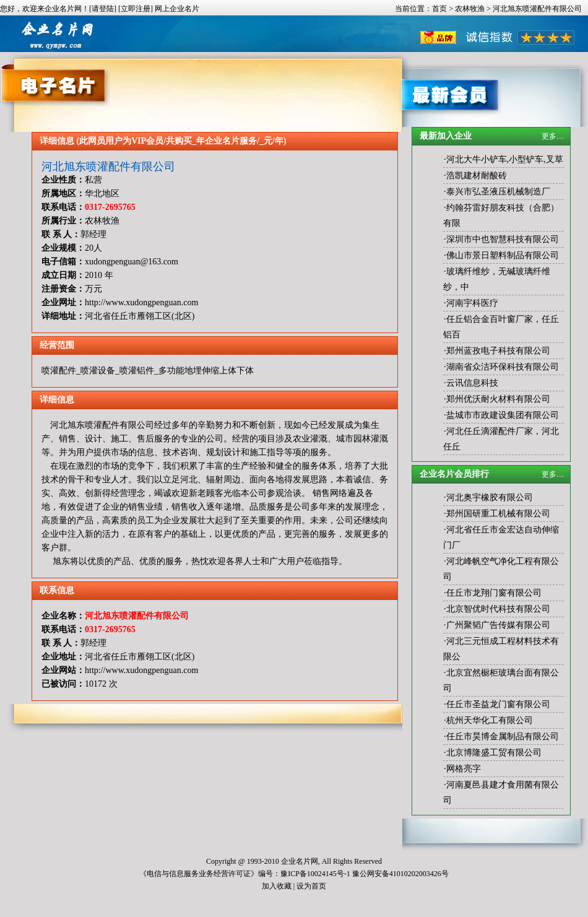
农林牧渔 (470, 9)
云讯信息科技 (472, 383)
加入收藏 (277, 886)
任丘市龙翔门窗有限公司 (494, 593)
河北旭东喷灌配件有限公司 (108, 167)
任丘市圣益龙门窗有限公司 (498, 704)
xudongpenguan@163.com (132, 262)
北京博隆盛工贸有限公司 (494, 753)
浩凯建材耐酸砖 (477, 176)
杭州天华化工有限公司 (490, 720)
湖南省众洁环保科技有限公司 (503, 367)
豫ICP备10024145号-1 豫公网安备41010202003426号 (365, 874)
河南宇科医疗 (472, 303)
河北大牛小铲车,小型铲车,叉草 (505, 159)
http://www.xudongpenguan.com (141, 302)
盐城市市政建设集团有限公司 (503, 415)
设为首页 (311, 886)
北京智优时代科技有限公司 (498, 609)
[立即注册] (136, 9)
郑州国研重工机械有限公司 (498, 514)
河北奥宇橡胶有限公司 (490, 498)
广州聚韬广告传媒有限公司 (498, 625)
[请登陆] (103, 9)
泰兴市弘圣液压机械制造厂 (498, 192)
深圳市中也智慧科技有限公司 (503, 239)
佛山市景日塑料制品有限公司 (503, 255)
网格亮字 (464, 769)
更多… (553, 136)
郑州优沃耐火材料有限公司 (498, 399)
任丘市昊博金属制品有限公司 (503, 737)
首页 (439, 9)
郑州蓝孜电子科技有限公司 (498, 351)
